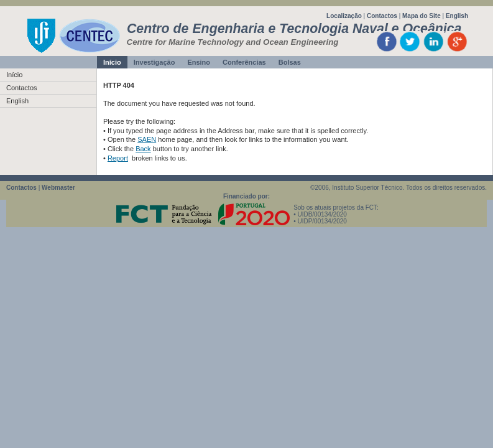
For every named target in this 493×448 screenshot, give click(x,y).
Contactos (382, 16)
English (457, 16)
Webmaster (58, 188)
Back (143, 149)
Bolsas (290, 62)
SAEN (147, 139)
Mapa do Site (422, 16)
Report (118, 158)
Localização (344, 16)
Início (112, 62)
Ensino (199, 62)
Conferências (244, 62)
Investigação (154, 62)
